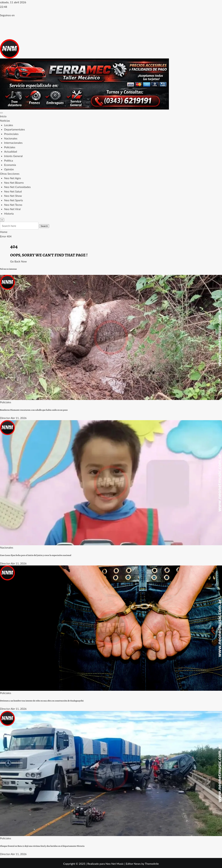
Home (4, 232)
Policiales (10, 147)
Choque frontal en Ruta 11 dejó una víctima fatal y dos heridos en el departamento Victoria (42, 846)
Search (44, 226)
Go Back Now (18, 261)
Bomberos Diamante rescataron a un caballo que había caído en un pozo (34, 410)
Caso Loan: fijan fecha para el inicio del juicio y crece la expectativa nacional (36, 555)
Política (9, 160)
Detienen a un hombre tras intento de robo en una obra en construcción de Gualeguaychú (42, 701)
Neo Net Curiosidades (17, 187)
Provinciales (11, 134)
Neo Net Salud (13, 191)
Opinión (9, 169)
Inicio (3, 116)
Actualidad (11, 151)
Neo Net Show (13, 196)
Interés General (13, 156)
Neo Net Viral (12, 209)
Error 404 (6, 236)
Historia (9, 213)
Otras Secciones (10, 174)
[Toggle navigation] (1, 113)
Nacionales (11, 138)
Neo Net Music (115, 864)
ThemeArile (152, 864)
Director (5, 418)
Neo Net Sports (14, 200)
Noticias (5, 121)
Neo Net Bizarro (14, 183)
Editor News (133, 864)
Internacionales (13, 143)
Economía (10, 165)
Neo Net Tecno (13, 205)
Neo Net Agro (12, 178)
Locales (9, 125)
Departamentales (14, 129)
